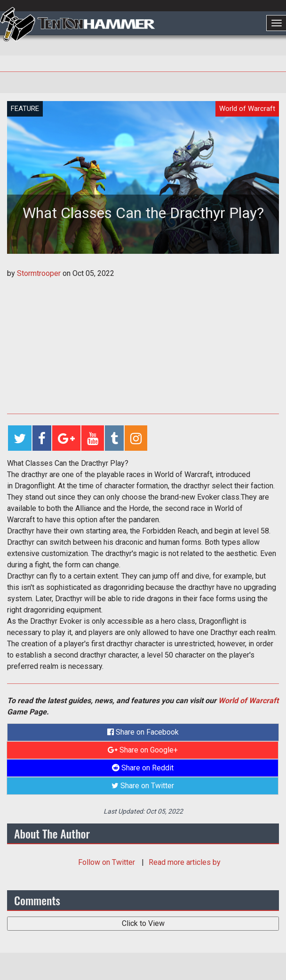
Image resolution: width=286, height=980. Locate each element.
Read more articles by (185, 862)
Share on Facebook (143, 732)
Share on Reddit (143, 768)
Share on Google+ (143, 750)
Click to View (143, 923)
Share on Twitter (143, 786)
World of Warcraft (248, 701)
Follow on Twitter (107, 862)
